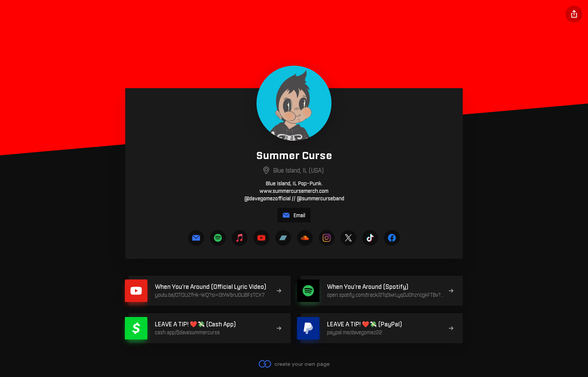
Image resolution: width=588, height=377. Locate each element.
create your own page (294, 364)
